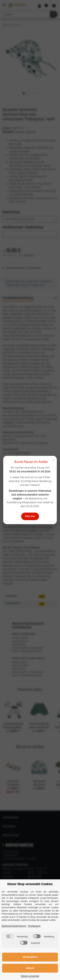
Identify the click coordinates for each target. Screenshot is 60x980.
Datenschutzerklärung (14, 926)
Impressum (34, 926)
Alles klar (30, 516)
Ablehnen (30, 968)
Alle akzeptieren (30, 957)
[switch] (10, 936)
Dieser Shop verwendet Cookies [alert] (30, 884)
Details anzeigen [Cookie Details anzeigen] (30, 976)
